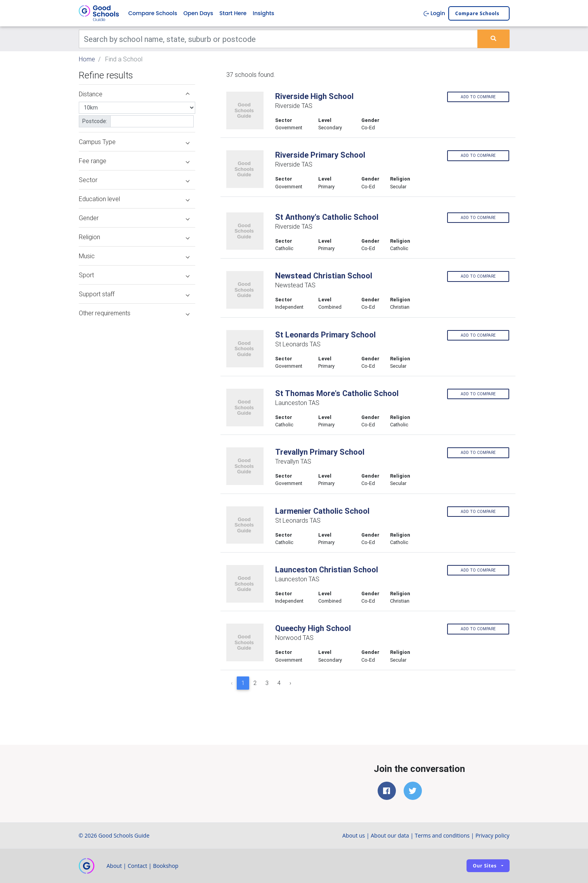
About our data (390, 835)
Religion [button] (134, 237)
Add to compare (478, 97)
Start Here (233, 13)
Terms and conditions (442, 835)
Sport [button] (134, 275)
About (114, 866)
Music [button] (134, 256)
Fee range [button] (134, 161)
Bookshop (166, 866)
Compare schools (477, 13)
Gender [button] (134, 218)
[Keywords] (278, 39)
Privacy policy (493, 835)
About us (354, 835)
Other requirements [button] (134, 313)
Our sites (485, 866)
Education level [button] (134, 199)
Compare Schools (153, 13)
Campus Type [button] (134, 142)
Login (434, 13)
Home (87, 59)
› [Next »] (290, 683)
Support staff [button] (134, 294)
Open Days (198, 13)
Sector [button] (134, 180)
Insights (263, 13)
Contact (137, 866)
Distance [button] (134, 94)
